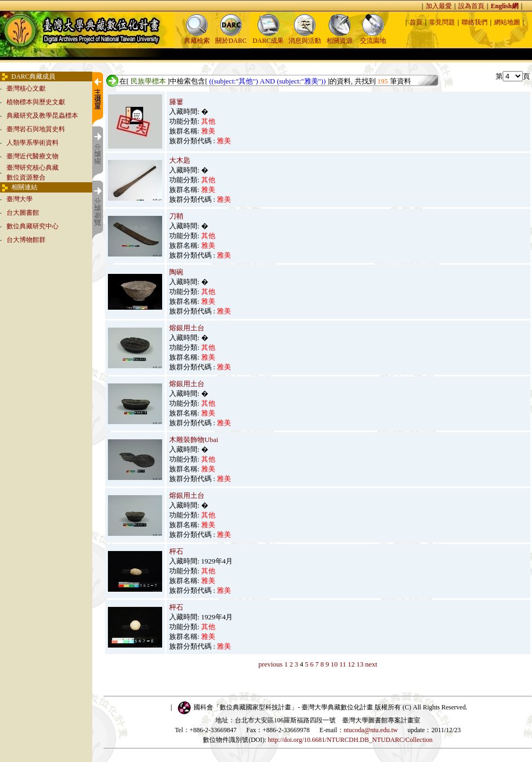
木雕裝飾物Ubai (194, 440)
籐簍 (176, 102)
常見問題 (442, 22)
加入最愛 (439, 6)
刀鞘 (176, 216)
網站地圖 (507, 22)
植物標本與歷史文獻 (36, 102)
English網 (505, 6)
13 (360, 664)
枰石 (176, 551)
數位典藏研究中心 (33, 226)
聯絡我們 (475, 22)
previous (270, 664)
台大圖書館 (23, 213)
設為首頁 (471, 6)
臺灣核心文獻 (26, 88)
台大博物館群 (26, 240)
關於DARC (231, 37)
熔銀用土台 (187, 328)
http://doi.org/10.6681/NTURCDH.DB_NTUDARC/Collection (350, 740)
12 (351, 664)
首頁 (416, 22)
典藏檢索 (197, 37)
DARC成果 (268, 37)
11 (343, 664)
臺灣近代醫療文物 (33, 156)
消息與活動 (305, 37)
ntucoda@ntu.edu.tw (371, 730)
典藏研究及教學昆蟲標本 (42, 116)
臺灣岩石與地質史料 (36, 129)
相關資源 (339, 37)
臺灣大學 (20, 199)
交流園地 (373, 37)
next (371, 664)
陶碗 (176, 272)
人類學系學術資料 (33, 143)
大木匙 (180, 160)
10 (334, 664)
